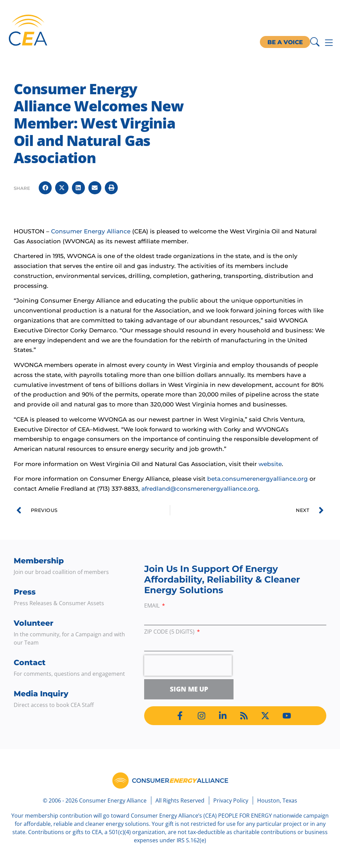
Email (153, 606)
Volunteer (34, 623)
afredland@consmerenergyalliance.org (200, 489)
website (270, 464)
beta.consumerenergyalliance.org (257, 479)
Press (25, 592)
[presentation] (188, 665)
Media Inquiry (41, 694)
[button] (45, 188)
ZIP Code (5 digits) (170, 632)
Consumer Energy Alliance (91, 231)
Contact (30, 663)
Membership (39, 561)
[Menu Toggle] (329, 43)
